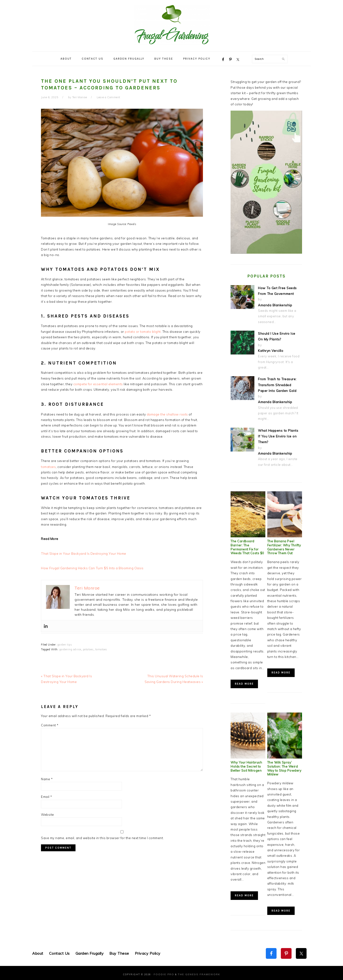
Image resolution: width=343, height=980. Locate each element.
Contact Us (59, 951)
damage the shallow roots (167, 414)
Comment (50, 723)
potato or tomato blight (143, 331)
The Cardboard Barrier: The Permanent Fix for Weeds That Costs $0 (247, 544)
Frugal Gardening (171, 24)
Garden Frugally (90, 951)
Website (48, 813)
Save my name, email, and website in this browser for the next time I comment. (102, 836)
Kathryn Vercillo (270, 349)
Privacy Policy (148, 951)
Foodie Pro (165, 971)
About (38, 951)
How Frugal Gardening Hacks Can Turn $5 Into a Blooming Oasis (91, 567)
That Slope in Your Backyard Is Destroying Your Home (83, 552)
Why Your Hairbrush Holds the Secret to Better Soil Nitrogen (246, 764)
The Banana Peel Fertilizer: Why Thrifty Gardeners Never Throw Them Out (284, 544)
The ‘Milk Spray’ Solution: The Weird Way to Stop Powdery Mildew (284, 766)
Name (47, 777)
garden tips (65, 643)
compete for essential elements (98, 384)
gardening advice (70, 648)
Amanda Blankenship (275, 304)
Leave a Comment (108, 97)
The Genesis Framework (197, 971)
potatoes (88, 648)
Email (47, 795)
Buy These (119, 951)
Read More (244, 681)
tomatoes (48, 466)
